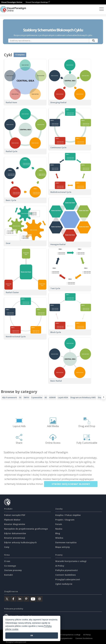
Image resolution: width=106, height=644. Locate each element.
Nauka (59, 529)
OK (32, 635)
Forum (59, 524)
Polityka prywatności (66, 570)
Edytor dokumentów (15, 533)
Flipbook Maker (12, 520)
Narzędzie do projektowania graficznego (26, 529)
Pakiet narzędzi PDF (15, 515)
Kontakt (9, 575)
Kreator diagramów (15, 524)
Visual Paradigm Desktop (38, 2)
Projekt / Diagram (65, 520)
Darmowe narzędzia (66, 542)
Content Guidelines (66, 575)
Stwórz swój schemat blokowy (72, 484)
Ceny (7, 547)
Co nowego (10, 566)
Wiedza (59, 538)
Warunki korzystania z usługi (71, 561)
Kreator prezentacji (15, 538)
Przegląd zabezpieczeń (68, 579)
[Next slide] (104, 398)
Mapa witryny (63, 547)
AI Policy (60, 566)
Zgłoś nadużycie (64, 584)
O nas (7, 561)
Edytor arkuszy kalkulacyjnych (20, 542)
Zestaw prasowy (13, 570)
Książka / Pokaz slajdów (68, 515)
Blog (58, 533)
